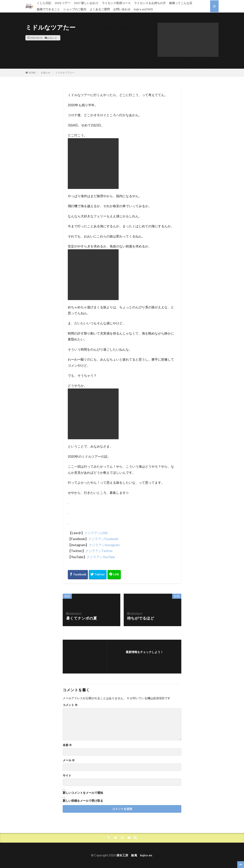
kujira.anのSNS (143, 9)
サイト (67, 776)
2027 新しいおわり (86, 3)
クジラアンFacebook (103, 539)
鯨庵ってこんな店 (181, 3)
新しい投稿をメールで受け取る (83, 801)
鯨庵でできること (48, 9)
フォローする (144, 657)
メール (69, 760)
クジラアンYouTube (101, 557)
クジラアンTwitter (99, 551)
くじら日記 (44, 3)
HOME (32, 73)
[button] (188, 40)
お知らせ (52, 38)
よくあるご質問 (100, 9)
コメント (70, 705)
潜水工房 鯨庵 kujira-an (134, 855)
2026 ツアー (63, 3)
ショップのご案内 (75, 9)
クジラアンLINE (96, 533)
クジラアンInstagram (104, 545)
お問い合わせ (122, 9)
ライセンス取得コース (116, 3)
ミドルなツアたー (65, 72)
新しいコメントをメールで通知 (83, 793)
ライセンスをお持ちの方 (150, 3)
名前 (67, 745)
